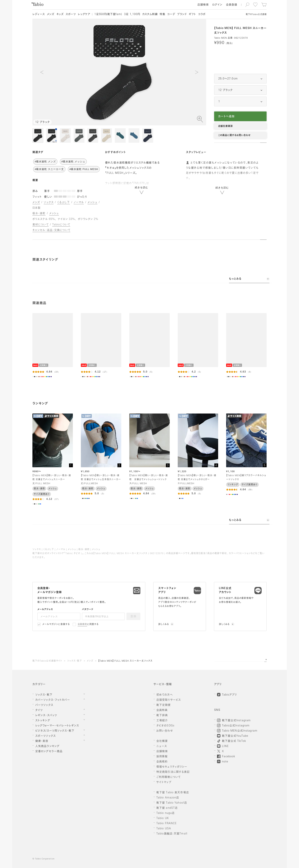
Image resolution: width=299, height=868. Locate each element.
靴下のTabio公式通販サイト (47, 661)
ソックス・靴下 (75, 661)
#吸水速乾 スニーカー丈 (49, 169)
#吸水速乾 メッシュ (73, 161)
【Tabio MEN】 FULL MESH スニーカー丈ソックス (125, 661)
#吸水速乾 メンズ (45, 161)
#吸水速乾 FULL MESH (84, 169)
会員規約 (82, 624)
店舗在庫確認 (226, 126)
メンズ (90, 661)
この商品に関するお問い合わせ (234, 135)
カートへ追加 (226, 117)
